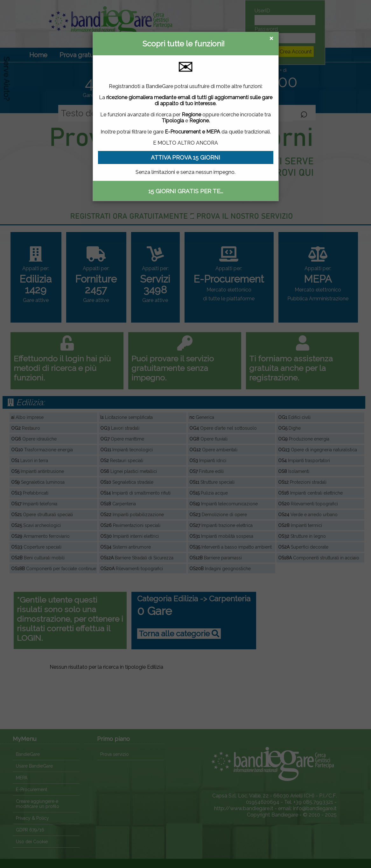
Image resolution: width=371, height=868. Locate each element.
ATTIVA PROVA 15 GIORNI (185, 157)
